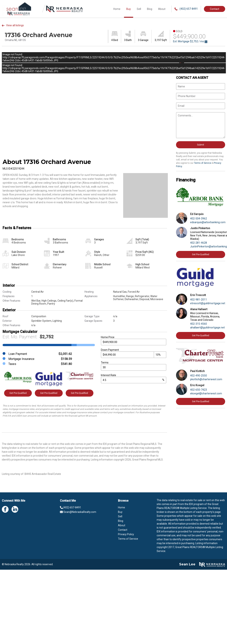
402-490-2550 (199, 376)
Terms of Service (203, 163)
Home (117, 9)
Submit (201, 145)
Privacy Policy (126, 534)
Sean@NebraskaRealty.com (78, 512)
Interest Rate (108, 375)
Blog (150, 9)
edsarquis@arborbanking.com (208, 222)
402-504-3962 (199, 219)
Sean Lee (187, 564)
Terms (105, 363)
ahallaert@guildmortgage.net (207, 327)
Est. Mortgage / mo (190, 41)
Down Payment (110, 350)
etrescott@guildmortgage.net (208, 303)
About (162, 9)
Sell (139, 9)
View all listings (13, 25)
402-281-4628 (199, 243)
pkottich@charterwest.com (206, 379)
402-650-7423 (199, 390)
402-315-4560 (199, 324)
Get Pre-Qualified (18, 393)
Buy (129, 9)
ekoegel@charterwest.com (206, 393)
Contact (215, 9)
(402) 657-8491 (186, 9)
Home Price (108, 337)
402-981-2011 (199, 300)
